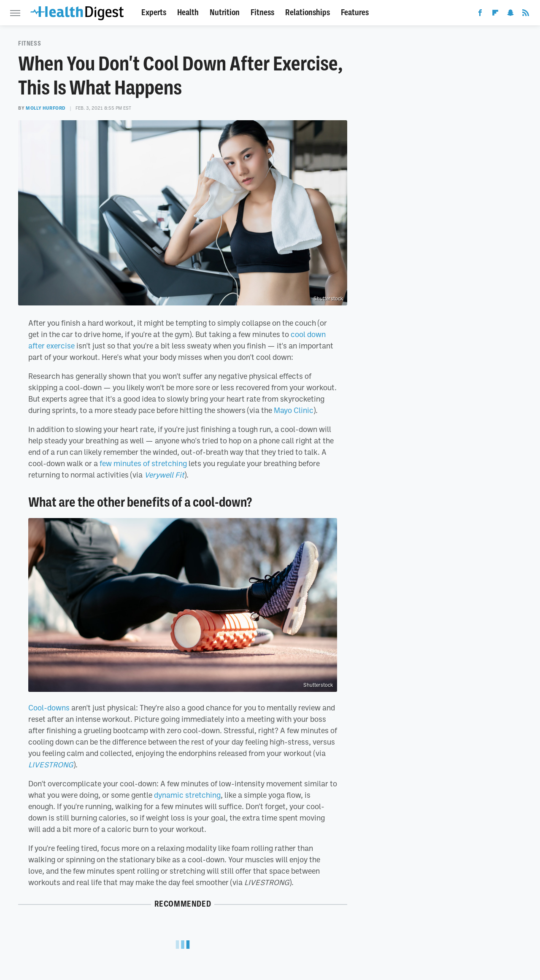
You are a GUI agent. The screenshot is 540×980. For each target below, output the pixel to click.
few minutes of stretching (143, 463)
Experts (154, 12)
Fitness (262, 12)
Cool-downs (49, 707)
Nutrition (225, 12)
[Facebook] (480, 14)
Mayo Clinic (294, 410)
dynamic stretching (187, 795)
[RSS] (526, 14)
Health (188, 12)
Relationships (308, 12)
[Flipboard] (495, 14)
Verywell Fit (164, 475)
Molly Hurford (46, 108)
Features (355, 12)
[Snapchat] (510, 14)
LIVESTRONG (51, 764)
